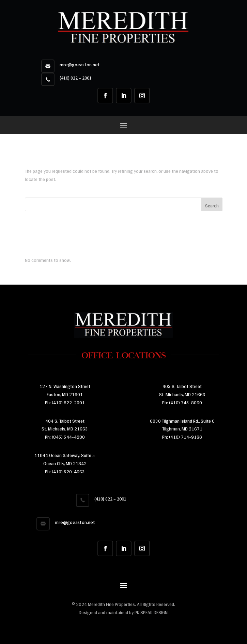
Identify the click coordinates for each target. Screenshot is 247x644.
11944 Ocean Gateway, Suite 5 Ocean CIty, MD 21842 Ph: (65, 463)
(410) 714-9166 (186, 437)
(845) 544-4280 (68, 437)
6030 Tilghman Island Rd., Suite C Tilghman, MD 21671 (182, 425)
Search (212, 206)
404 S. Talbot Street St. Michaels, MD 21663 (65, 425)
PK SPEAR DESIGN (151, 612)
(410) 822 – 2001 (76, 78)
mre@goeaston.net (80, 65)
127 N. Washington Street (65, 386)
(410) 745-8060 (185, 403)
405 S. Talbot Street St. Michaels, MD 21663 (182, 390)
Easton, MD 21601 (65, 394)
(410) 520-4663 (68, 472)
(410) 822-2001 (68, 403)
